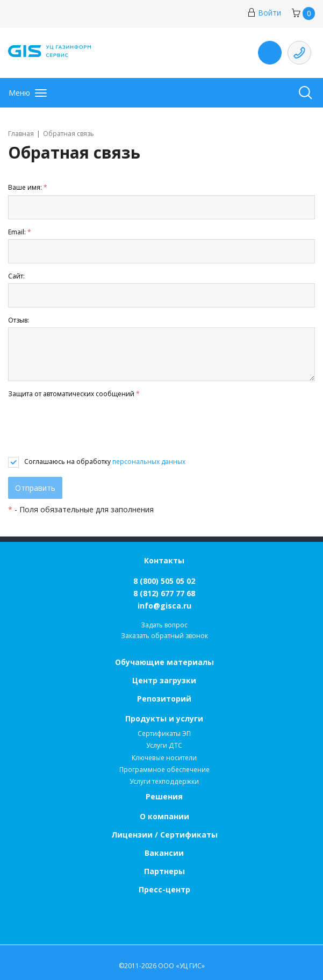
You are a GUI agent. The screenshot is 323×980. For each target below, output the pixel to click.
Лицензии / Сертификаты (164, 835)
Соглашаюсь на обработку (105, 462)
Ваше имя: (28, 187)
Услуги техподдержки (164, 781)
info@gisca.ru (164, 606)
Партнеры (164, 871)
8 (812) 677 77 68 (164, 593)
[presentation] (90, 428)
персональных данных (149, 462)
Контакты (164, 560)
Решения (164, 796)
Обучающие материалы (164, 662)
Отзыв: (19, 320)
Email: (20, 232)
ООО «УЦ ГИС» (181, 966)
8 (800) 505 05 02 (164, 581)
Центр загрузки (164, 680)
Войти (264, 13)
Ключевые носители (164, 758)
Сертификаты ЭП (164, 734)
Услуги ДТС (164, 745)
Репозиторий (164, 699)
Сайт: (16, 276)
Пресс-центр (164, 889)
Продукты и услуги (164, 718)
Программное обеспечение (164, 770)
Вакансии (164, 853)
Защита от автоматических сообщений (74, 394)
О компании (164, 816)
